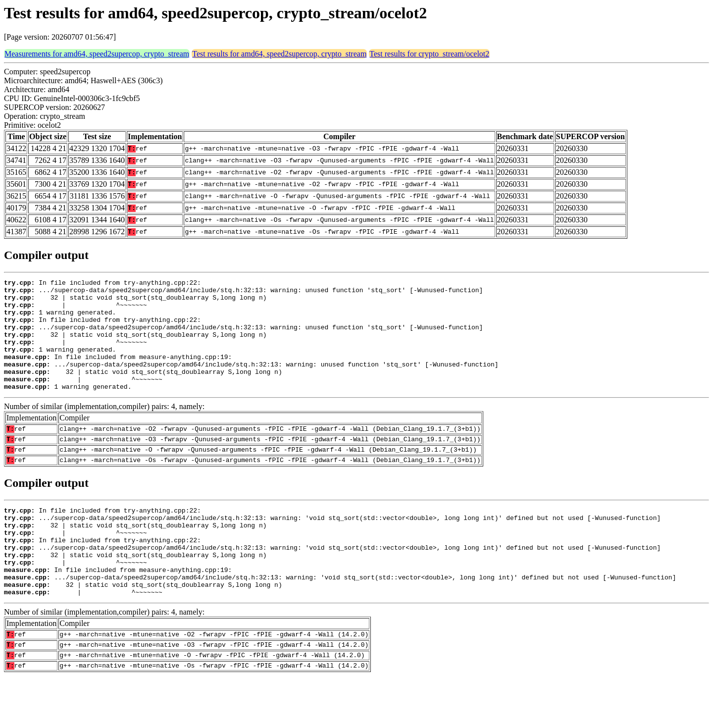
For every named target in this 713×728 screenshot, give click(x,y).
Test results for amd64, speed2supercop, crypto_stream (279, 54)
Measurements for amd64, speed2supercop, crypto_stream (97, 54)
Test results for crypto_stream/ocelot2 (429, 54)
